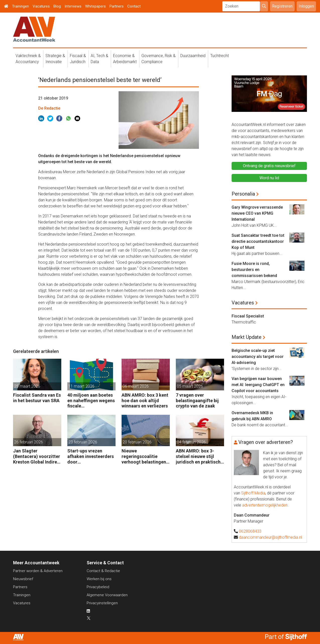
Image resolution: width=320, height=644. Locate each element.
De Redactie (49, 108)
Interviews (73, 6)
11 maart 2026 (81, 386)
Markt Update (247, 337)
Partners (117, 6)
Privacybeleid (98, 587)
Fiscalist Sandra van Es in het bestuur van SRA (37, 398)
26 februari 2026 (29, 442)
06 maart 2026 (136, 386)
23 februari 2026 (83, 442)
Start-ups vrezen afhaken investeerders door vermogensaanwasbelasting (91, 456)
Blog (57, 6)
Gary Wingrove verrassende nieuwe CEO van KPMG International (257, 213)
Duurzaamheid (193, 56)
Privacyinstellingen (102, 603)
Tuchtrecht (220, 56)
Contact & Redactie (103, 571)
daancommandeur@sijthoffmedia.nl (270, 537)
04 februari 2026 (191, 442)
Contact (134, 6)
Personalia (243, 194)
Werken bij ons (99, 579)
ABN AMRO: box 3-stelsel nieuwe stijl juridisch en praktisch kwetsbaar (198, 456)
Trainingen (20, 6)
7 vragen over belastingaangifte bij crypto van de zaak (197, 400)
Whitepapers (95, 6)
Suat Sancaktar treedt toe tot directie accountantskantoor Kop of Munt (258, 241)
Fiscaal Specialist (248, 316)
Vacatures (41, 6)
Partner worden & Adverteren (38, 571)
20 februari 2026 (137, 442)
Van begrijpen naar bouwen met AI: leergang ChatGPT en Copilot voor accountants (258, 385)
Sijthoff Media (253, 493)
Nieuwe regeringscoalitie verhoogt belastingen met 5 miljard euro (144, 456)
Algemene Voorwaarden (107, 595)
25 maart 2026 (27, 386)
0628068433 (250, 531)
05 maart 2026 (190, 386)
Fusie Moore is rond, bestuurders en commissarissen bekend (254, 270)
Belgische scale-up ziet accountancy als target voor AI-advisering (258, 357)
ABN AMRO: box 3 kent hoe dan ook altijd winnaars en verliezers (145, 400)
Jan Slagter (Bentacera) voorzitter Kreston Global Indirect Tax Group (37, 456)
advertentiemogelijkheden (265, 505)
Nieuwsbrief (23, 579)
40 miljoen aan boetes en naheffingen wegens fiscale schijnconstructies (91, 401)
